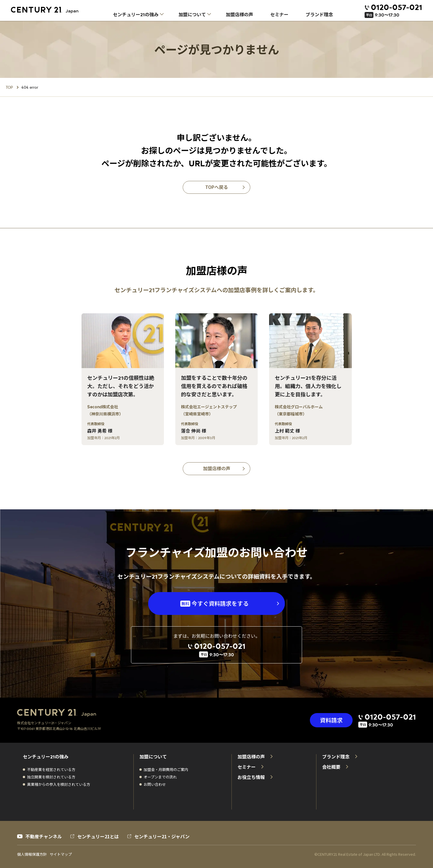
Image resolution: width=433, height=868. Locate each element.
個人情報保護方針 (32, 854)
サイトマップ (61, 854)
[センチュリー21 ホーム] (49, 10)
